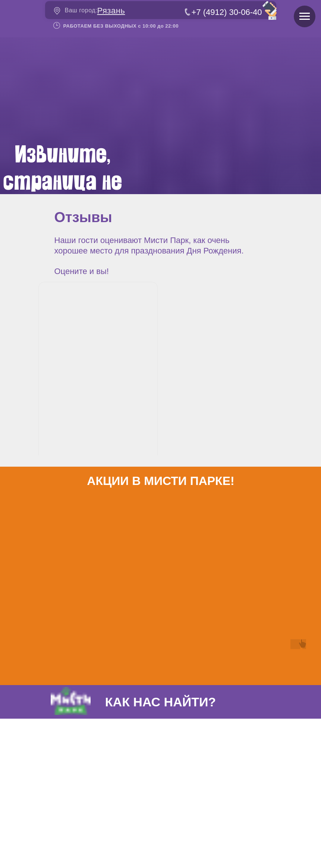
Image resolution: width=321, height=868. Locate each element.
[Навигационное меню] (305, 16)
